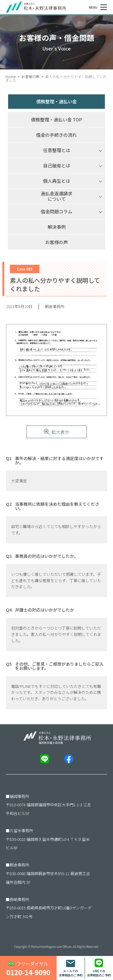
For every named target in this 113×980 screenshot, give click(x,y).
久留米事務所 (21, 830)
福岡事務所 (19, 796)
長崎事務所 (19, 899)
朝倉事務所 (19, 865)
